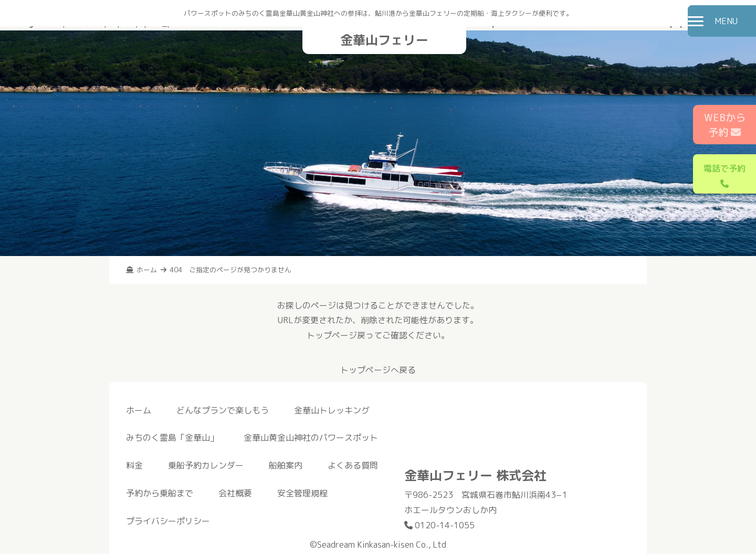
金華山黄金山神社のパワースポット (311, 438)
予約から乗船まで (160, 493)
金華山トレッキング (332, 410)
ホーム (139, 410)
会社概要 (235, 493)
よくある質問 (353, 465)
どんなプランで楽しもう (223, 410)
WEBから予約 (725, 125)
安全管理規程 (302, 493)
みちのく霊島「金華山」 (172, 438)
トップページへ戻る (378, 370)
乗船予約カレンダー (206, 465)
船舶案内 (286, 465)
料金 (134, 465)
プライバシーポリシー (168, 521)
